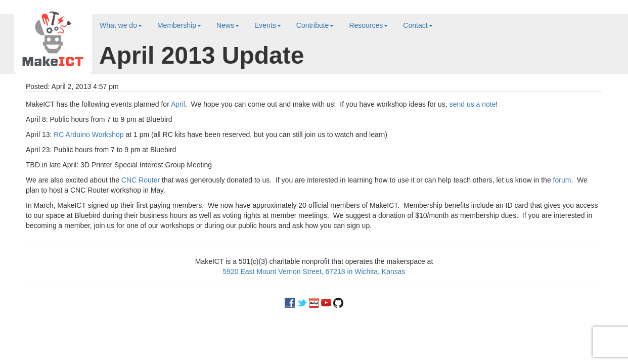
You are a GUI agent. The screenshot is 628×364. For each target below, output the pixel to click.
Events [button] (268, 25)
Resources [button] (368, 25)
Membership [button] (179, 25)
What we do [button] (121, 25)
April (178, 104)
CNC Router (141, 180)
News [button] (228, 25)
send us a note (473, 104)
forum (562, 180)
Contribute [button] (315, 25)
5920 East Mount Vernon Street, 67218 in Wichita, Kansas (314, 271)
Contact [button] (418, 25)
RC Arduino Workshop (88, 134)
